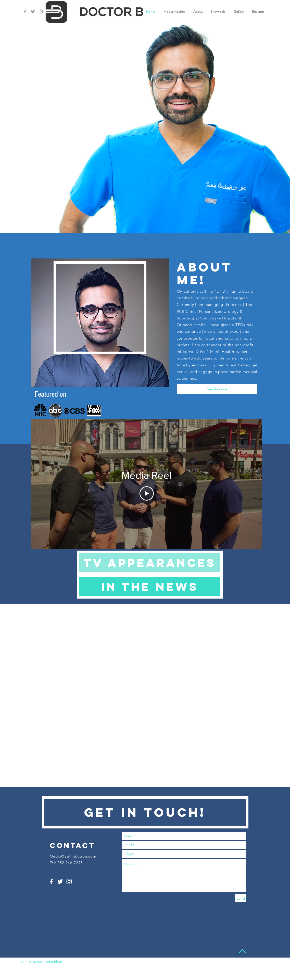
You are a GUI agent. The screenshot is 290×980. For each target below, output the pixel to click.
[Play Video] (146, 493)
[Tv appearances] (150, 563)
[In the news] (150, 587)
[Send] (241, 898)
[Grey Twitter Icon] (33, 11)
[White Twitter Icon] (60, 882)
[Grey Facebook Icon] (25, 11)
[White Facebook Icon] (51, 882)
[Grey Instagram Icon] (41, 11)
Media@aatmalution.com (73, 856)
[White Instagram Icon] (69, 882)
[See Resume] (217, 389)
